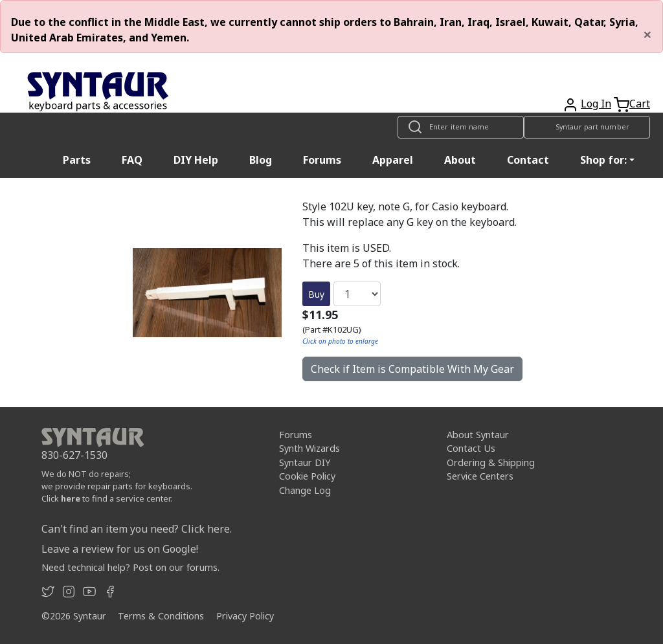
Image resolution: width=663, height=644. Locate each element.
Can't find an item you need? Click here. (137, 529)
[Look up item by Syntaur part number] (587, 127)
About (460, 160)
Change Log (305, 490)
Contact (528, 160)
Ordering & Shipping (491, 462)
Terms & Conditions (161, 616)
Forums (322, 160)
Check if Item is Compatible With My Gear (412, 369)
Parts (77, 160)
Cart (640, 104)
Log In (596, 104)
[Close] (647, 34)
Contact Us (471, 448)
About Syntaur (478, 435)
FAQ (132, 160)
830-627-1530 (74, 455)
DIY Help (196, 160)
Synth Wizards (309, 448)
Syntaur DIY (305, 462)
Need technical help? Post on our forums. (130, 567)
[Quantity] (357, 294)
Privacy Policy (245, 616)
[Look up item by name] (461, 127)
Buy (316, 294)
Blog (261, 160)
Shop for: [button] (603, 160)
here (71, 498)
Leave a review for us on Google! (120, 549)
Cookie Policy (307, 476)
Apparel (393, 160)
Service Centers (480, 476)
